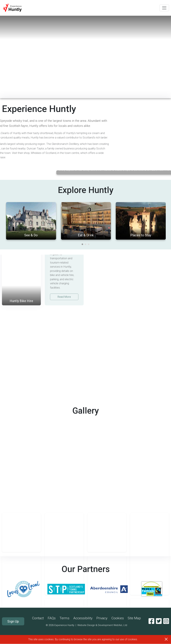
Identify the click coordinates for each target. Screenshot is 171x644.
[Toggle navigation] (164, 8)
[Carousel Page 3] (89, 323)
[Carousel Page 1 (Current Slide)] (82, 323)
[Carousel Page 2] (85, 323)
